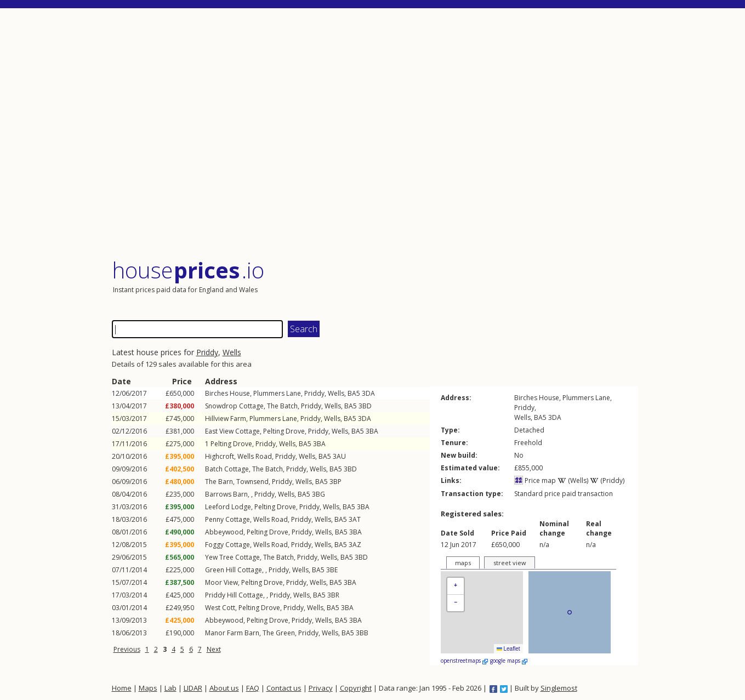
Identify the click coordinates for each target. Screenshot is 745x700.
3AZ (355, 545)
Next (214, 649)
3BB (362, 633)
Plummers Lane (277, 393)
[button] (456, 586)
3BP (335, 482)
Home (122, 688)
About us (224, 688)
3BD (365, 406)
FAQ (253, 688)
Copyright (356, 688)
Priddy (207, 352)
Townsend (252, 482)
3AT (355, 519)
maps (463, 563)
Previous (127, 649)
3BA (372, 431)
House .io (188, 270)
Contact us (284, 688)
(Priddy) (607, 480)
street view (510, 563)
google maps (509, 661)
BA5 (354, 393)
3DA (368, 393)
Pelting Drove (284, 431)
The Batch (282, 406)
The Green (279, 633)
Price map (535, 480)
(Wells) (573, 480)
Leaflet (508, 649)
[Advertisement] (375, 134)
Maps (148, 688)
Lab (170, 688)
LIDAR (193, 688)
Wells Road (255, 456)
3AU (339, 456)
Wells (232, 352)
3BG (319, 494)
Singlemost (559, 688)
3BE (332, 570)
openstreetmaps (464, 661)
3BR (333, 595)
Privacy (321, 688)
